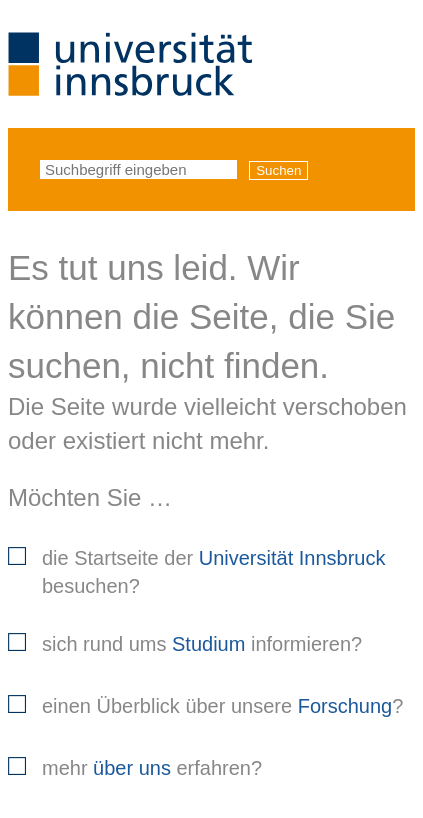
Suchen (278, 170)
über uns (132, 768)
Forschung (345, 706)
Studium (208, 644)
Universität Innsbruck (292, 558)
